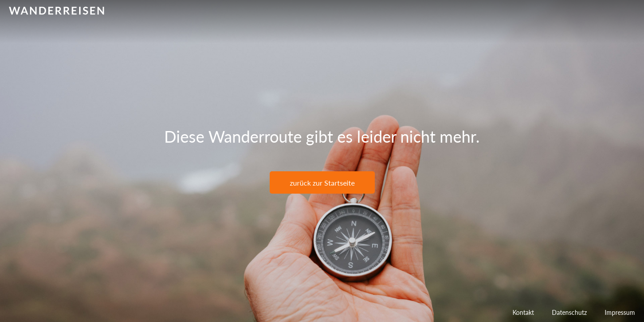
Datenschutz (569, 312)
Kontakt (523, 312)
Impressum (620, 312)
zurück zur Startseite (322, 183)
